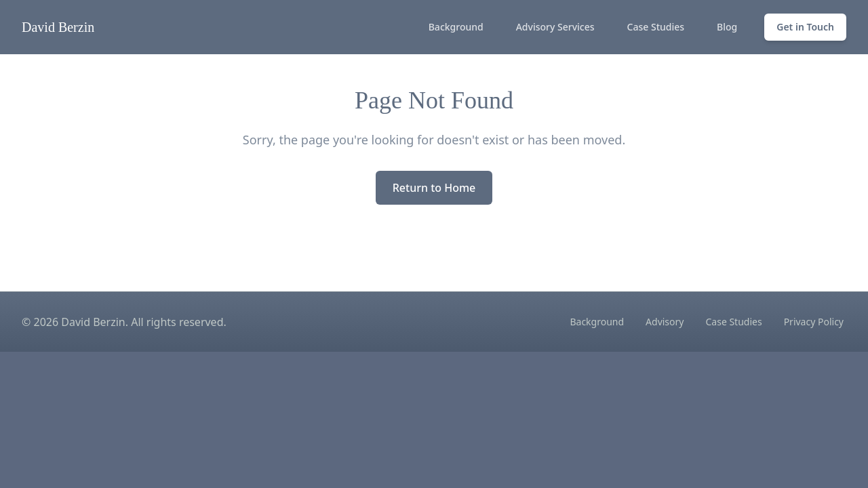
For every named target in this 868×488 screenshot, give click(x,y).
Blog (727, 27)
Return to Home (434, 188)
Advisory (665, 322)
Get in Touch (805, 27)
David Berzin (58, 27)
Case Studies (656, 27)
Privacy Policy (814, 322)
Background (456, 27)
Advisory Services (555, 27)
